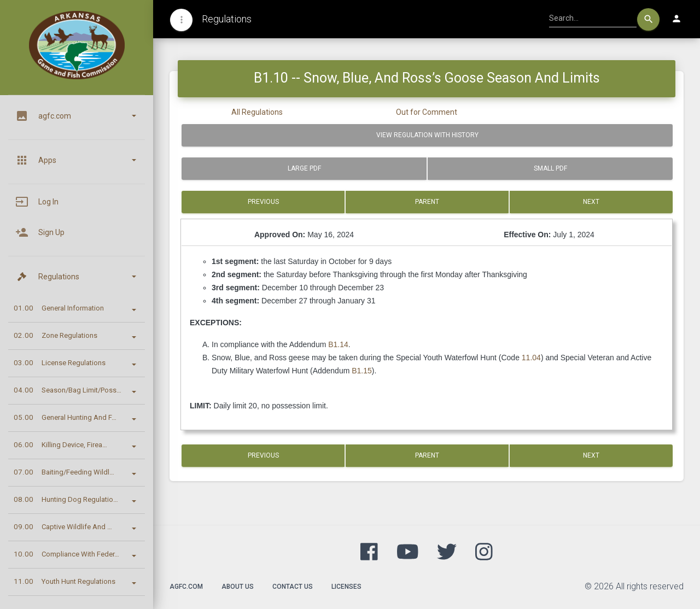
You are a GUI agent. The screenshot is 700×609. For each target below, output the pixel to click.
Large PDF (304, 168)
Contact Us (293, 587)
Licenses (346, 587)
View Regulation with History (427, 135)
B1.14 (338, 344)
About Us (238, 587)
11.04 (531, 358)
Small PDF (550, 168)
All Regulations (257, 112)
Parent (427, 202)
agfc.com (186, 587)
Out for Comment (427, 112)
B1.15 (362, 371)
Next (591, 202)
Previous (263, 202)
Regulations (227, 19)
